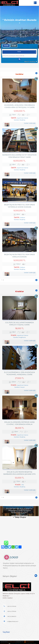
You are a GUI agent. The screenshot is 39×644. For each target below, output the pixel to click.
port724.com (11, 640)
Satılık (6, 46)
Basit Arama (31, 62)
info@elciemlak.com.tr (10, 620)
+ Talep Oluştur (19, 516)
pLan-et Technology (15, 643)
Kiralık (14, 46)
